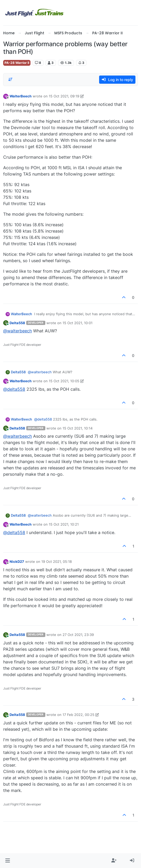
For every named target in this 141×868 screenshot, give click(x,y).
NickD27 (17, 562)
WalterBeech (21, 96)
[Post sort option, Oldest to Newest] (10, 79)
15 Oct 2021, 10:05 (64, 381)
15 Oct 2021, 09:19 (64, 96)
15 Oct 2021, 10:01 (78, 323)
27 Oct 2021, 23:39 (78, 635)
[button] (8, 861)
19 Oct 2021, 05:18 (57, 562)
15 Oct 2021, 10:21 (64, 524)
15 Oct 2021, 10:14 (78, 428)
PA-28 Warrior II (17, 63)
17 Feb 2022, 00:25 (78, 715)
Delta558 (17, 323)
